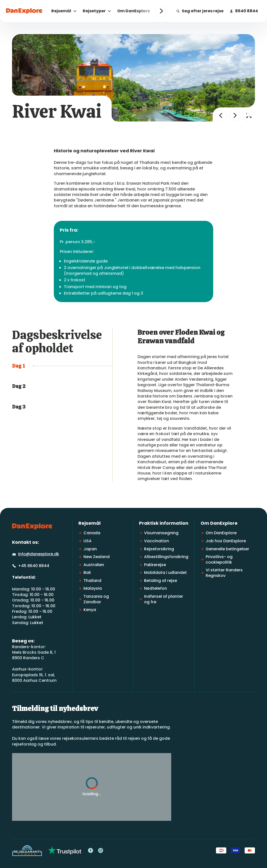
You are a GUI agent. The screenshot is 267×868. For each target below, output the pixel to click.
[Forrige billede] (221, 115)
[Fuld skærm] (249, 115)
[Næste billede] (235, 115)
